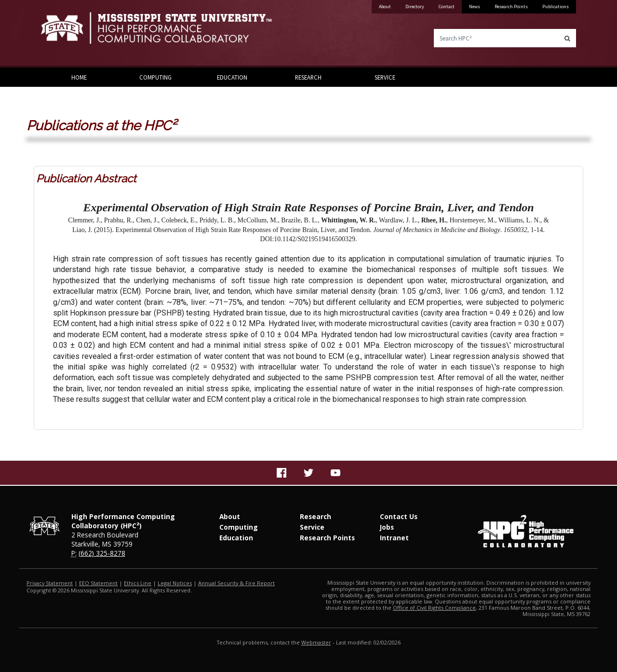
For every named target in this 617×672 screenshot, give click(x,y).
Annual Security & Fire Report (236, 583)
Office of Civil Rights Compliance (434, 608)
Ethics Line (138, 583)
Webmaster (316, 642)
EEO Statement (98, 583)
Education (232, 77)
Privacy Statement (50, 583)
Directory (415, 7)
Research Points (511, 7)
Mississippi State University (65, 34)
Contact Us (399, 516)
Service (385, 77)
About (385, 7)
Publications (556, 7)
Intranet (394, 538)
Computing (155, 77)
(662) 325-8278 (102, 553)
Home (79, 77)
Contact (447, 7)
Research (308, 77)
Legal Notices (175, 583)
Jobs (387, 527)
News (475, 7)
